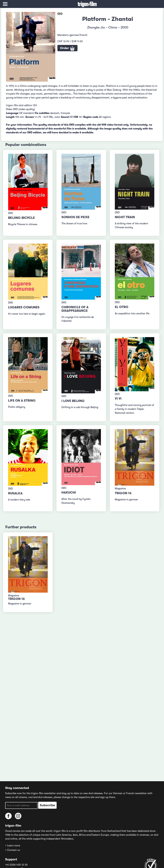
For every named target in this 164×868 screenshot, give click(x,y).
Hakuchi (69, 493)
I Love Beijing (73, 401)
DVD (60, 14)
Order (67, 48)
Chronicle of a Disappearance (75, 309)
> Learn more (13, 846)
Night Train (125, 217)
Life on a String (22, 401)
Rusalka (15, 493)
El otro (122, 307)
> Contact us (13, 850)
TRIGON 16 (123, 493)
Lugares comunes (24, 307)
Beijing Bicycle (21, 218)
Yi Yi (118, 399)
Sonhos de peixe (75, 217)
